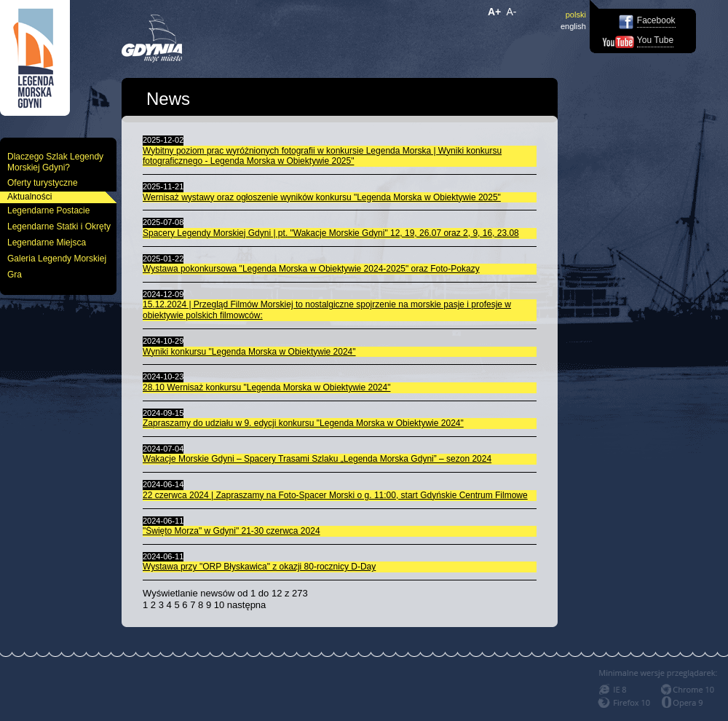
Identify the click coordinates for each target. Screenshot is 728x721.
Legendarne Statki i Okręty (59, 226)
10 (219, 605)
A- (512, 12)
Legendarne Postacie (48, 210)
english (573, 26)
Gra (15, 275)
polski (576, 15)
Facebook (656, 20)
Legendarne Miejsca (47, 243)
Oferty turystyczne (43, 183)
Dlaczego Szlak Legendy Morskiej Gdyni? (55, 162)
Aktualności (29, 197)
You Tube (655, 40)
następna (247, 605)
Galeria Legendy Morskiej (57, 259)
